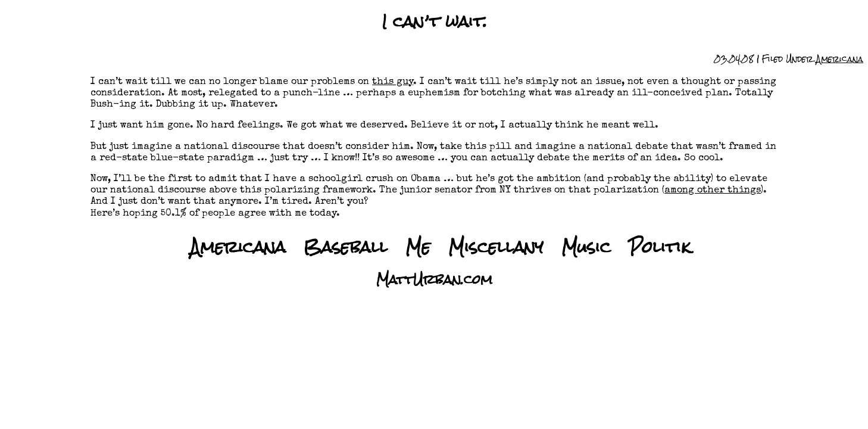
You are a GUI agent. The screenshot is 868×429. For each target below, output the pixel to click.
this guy (393, 82)
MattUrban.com (434, 279)
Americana (840, 59)
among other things (713, 191)
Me (418, 247)
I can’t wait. (434, 21)
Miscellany (496, 247)
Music (586, 247)
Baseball (346, 247)
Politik (660, 247)
